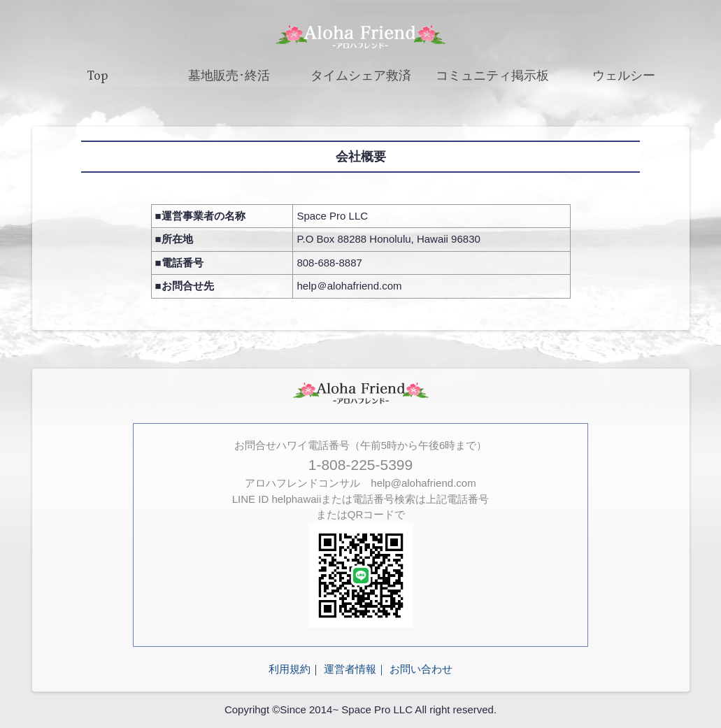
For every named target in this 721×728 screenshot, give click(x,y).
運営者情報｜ (355, 669)
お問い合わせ (421, 669)
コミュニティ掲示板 (492, 77)
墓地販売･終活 (229, 77)
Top (98, 77)
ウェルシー (624, 77)
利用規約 (290, 669)
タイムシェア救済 (361, 77)
